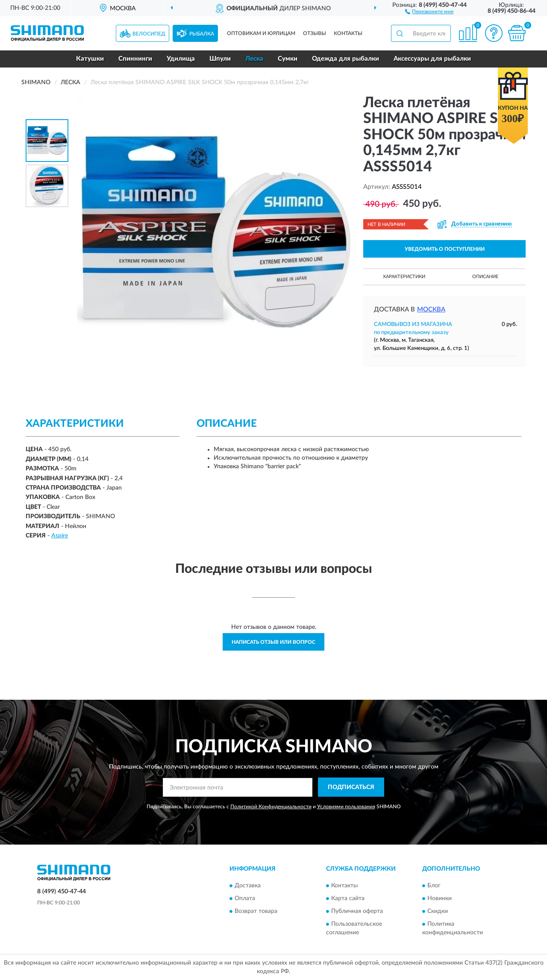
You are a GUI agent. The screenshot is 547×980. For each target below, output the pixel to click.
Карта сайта (348, 898)
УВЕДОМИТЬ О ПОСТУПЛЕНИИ (445, 249)
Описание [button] (485, 277)
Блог (434, 886)
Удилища (181, 59)
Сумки (288, 59)
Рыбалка (202, 34)
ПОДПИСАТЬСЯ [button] (351, 787)
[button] (429, 11)
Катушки (90, 59)
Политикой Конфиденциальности (271, 807)
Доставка (248, 886)
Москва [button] (431, 310)
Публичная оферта (357, 911)
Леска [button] (254, 59)
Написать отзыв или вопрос (273, 642)
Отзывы (315, 33)
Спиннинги (135, 59)
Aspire (60, 536)
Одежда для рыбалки (346, 59)
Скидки (438, 911)
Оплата (245, 898)
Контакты (348, 33)
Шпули (220, 59)
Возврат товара (256, 911)
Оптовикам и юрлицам (261, 33)
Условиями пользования (346, 807)
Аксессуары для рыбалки (432, 59)
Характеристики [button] (404, 277)
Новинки (440, 898)
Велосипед (149, 34)
